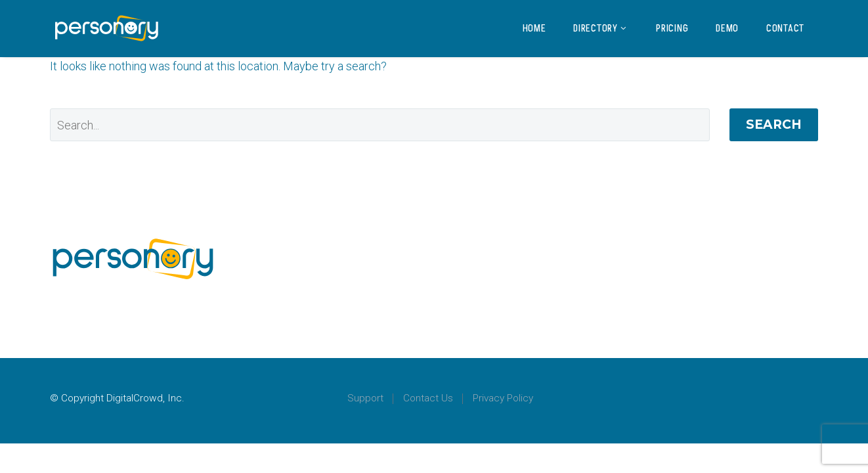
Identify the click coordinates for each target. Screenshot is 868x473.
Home (534, 28)
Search (774, 124)
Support (365, 398)
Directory (601, 28)
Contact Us (428, 398)
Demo (727, 28)
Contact (785, 28)
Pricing (672, 28)
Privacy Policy (503, 398)
